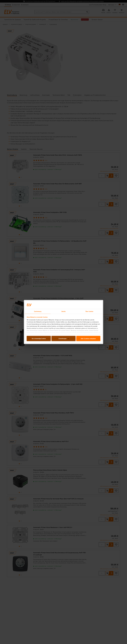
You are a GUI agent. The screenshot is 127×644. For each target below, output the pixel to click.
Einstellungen (64, 338)
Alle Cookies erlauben (88, 338)
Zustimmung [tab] (38, 311)
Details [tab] (64, 311)
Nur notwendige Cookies (39, 338)
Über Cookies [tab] (89, 311)
